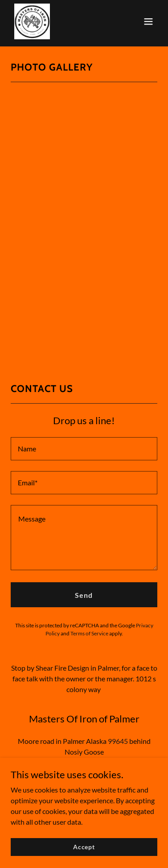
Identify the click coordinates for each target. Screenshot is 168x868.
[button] (148, 21)
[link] (32, 21)
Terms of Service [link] (89, 633)
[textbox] (84, 449)
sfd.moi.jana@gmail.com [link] (84, 762)
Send (84, 595)
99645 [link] (118, 741)
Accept (84, 853)
